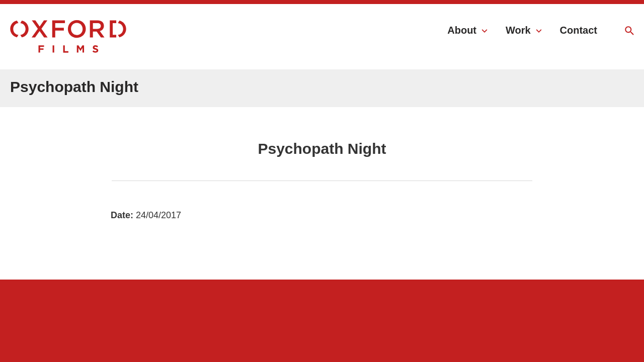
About (462, 30)
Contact (579, 30)
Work (518, 30)
